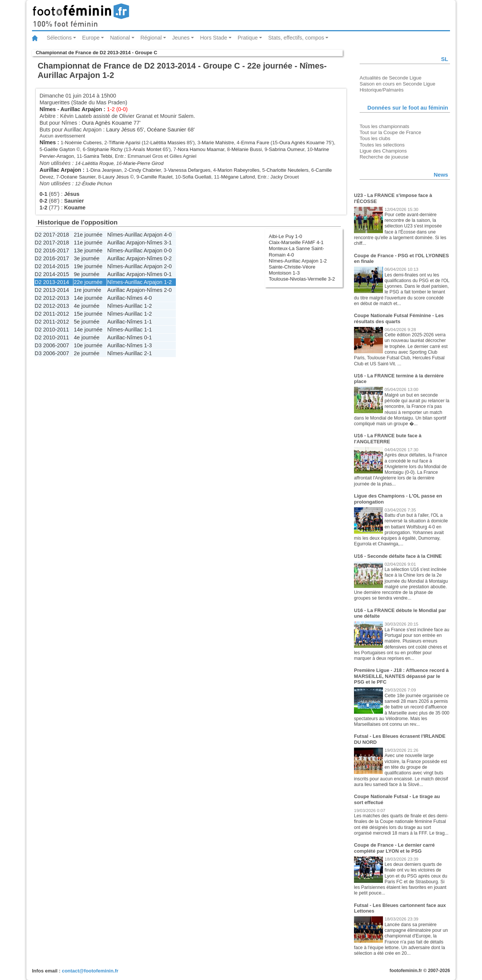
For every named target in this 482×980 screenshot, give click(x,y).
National (120, 38)
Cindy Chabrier (145, 170)
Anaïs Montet (147, 149)
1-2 (168, 282)
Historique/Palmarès (382, 90)
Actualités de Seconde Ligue (390, 78)
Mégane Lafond (238, 177)
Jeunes (181, 38)
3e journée (87, 258)
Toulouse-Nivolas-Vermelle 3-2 (302, 279)
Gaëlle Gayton (60, 149)
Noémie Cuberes (83, 143)
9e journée (87, 274)
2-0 (168, 266)
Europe (91, 38)
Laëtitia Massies (168, 143)
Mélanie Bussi (247, 149)
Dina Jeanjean (106, 170)
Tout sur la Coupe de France (390, 132)
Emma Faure (255, 143)
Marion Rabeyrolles (238, 170)
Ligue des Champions (383, 151)
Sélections (59, 38)
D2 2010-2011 (52, 330)
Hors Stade (214, 38)
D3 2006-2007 (52, 345)
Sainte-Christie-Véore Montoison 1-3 (292, 270)
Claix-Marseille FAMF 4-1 (296, 242)
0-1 (168, 274)
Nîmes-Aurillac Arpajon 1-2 (298, 261)
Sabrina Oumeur (287, 149)
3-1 (168, 243)
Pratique (248, 38)
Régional (151, 38)
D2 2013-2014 (52, 282)
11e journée (88, 243)
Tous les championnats (384, 126)
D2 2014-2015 (52, 266)
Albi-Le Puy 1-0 (286, 236)
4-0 (168, 235)
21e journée (88, 235)
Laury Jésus (121, 130)
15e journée (88, 314)
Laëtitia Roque (98, 163)
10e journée (88, 345)
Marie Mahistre (218, 143)
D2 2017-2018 (52, 235)
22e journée (88, 282)
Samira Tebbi (98, 156)
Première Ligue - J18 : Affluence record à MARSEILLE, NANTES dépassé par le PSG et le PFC (401, 676)
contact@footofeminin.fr (90, 971)
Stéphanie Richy (105, 149)
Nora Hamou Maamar (201, 149)
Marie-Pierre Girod (144, 163)
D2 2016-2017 (52, 250)
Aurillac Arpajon (81, 109)
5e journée (87, 322)
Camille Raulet (157, 177)
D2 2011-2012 (52, 314)
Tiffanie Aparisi (124, 143)
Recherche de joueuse (384, 157)
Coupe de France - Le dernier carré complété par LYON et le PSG (394, 848)
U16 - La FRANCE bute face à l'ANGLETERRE (388, 439)
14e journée (88, 298)
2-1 (148, 353)
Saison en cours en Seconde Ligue (397, 84)
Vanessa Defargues (189, 170)
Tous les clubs (375, 138)
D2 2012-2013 (52, 298)
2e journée (87, 353)
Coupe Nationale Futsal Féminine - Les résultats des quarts (399, 318)
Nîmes (48, 109)
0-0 (168, 250)
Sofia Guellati (197, 177)
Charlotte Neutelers (288, 170)
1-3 (148, 345)
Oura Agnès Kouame (107, 123)
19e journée (88, 266)
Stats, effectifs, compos (296, 38)
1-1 (148, 322)
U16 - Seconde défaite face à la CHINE (398, 556)
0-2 (168, 258)
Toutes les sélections (382, 145)
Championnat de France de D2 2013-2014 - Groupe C (96, 53)
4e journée (87, 306)
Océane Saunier (166, 130)
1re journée (88, 290)
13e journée (88, 250)
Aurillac (116, 298)
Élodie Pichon (97, 184)
